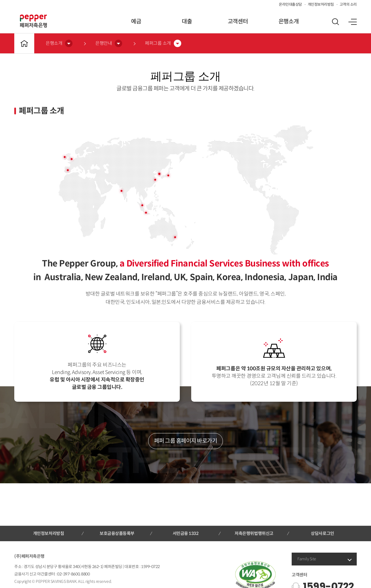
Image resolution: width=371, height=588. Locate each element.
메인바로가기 (24, 43)
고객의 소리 (348, 4)
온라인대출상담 (290, 4)
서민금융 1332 (186, 533)
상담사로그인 (322, 533)
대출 (187, 22)
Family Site (307, 559)
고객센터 (238, 22)
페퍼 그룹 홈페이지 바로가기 (186, 441)
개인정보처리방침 (321, 4)
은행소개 (289, 22)
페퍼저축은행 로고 (33, 21)
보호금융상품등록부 (117, 533)
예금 (136, 22)
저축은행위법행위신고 (254, 533)
